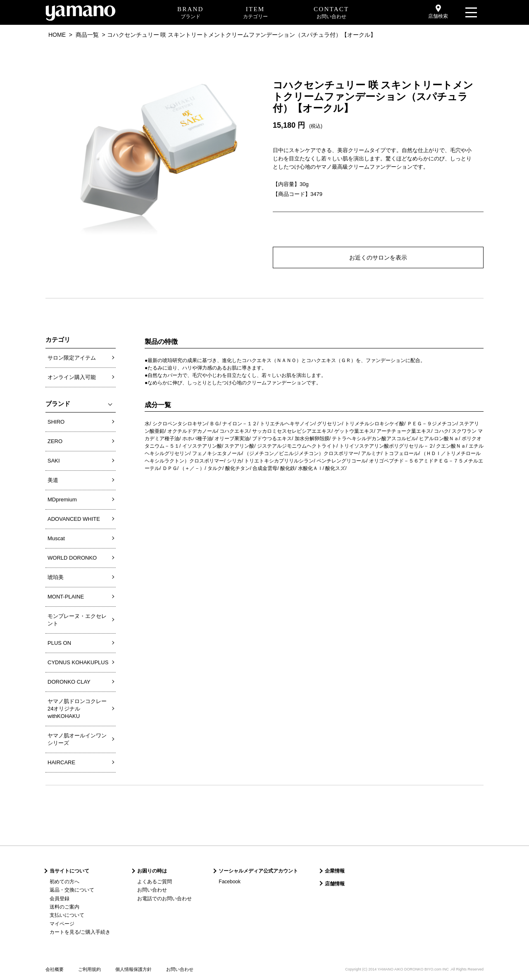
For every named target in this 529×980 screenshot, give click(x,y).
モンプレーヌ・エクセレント (77, 620)
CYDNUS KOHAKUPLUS (78, 662)
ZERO (55, 441)
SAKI (54, 461)
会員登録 (60, 899)
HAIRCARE (61, 762)
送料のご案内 (64, 907)
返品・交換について (72, 890)
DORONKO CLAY (69, 682)
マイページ (62, 924)
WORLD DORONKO (72, 558)
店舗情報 (335, 884)
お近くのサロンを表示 (378, 258)
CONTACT (331, 13)
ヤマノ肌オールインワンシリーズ (77, 739)
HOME (57, 35)
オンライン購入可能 (72, 377)
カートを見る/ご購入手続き (80, 932)
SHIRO (56, 422)
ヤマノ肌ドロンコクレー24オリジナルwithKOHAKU (77, 709)
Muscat (56, 538)
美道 (53, 480)
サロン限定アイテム (72, 358)
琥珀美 (56, 577)
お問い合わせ (152, 890)
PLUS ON (59, 643)
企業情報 (335, 871)
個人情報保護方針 (133, 969)
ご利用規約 (89, 969)
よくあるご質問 (155, 882)
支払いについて (67, 915)
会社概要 (55, 969)
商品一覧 (87, 35)
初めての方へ (64, 882)
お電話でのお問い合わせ (164, 899)
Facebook (230, 882)
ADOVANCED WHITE (74, 519)
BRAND (191, 13)
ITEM (255, 13)
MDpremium (62, 500)
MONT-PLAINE (66, 597)
